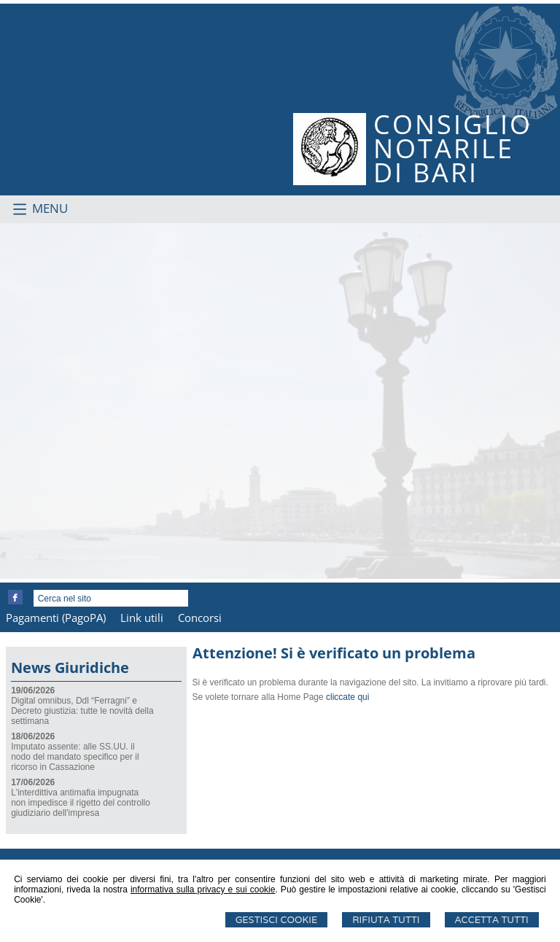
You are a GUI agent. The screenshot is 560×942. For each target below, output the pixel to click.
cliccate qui (347, 697)
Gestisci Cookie (277, 920)
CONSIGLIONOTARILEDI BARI (453, 148)
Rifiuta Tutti (386, 920)
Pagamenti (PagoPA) (56, 618)
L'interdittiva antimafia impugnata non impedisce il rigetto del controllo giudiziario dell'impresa (81, 803)
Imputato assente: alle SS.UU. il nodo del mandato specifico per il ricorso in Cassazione (75, 757)
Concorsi (200, 618)
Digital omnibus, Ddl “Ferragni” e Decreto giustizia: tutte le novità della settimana (82, 711)
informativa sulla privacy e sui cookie (203, 890)
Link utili (142, 618)
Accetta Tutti (492, 920)
